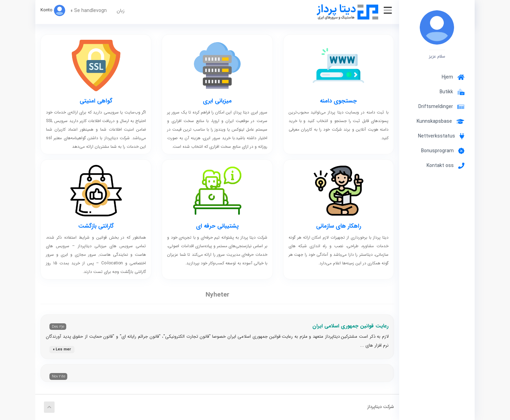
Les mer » (62, 350)
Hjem (453, 77)
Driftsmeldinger (441, 107)
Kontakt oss (445, 166)
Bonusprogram (443, 151)
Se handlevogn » (89, 11)
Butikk (451, 92)
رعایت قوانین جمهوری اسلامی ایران (350, 326)
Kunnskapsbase (441, 121)
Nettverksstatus (441, 136)
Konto (53, 10)
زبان (121, 11)
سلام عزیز (437, 56)
